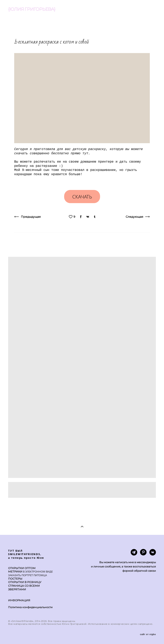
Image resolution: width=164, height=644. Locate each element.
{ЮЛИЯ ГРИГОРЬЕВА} (32, 9)
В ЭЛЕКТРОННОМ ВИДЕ (38, 571)
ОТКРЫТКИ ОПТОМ (22, 568)
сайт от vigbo (148, 634)
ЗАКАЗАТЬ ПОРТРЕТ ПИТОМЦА (28, 575)
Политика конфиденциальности (30, 607)
